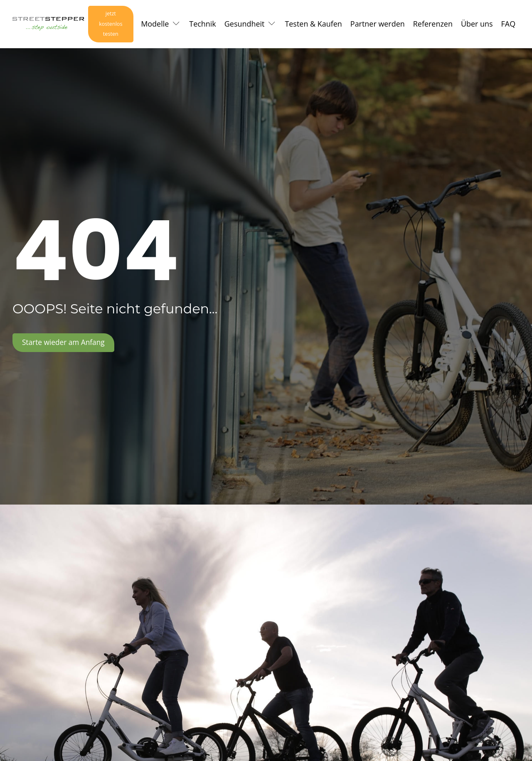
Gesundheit (245, 25)
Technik (203, 25)
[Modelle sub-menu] (178, 25)
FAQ (509, 25)
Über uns (477, 25)
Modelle (155, 25)
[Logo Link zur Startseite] (47, 25)
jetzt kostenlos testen (109, 25)
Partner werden (378, 25)
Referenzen (433, 25)
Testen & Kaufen (313, 25)
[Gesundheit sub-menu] (273, 25)
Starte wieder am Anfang (65, 345)
